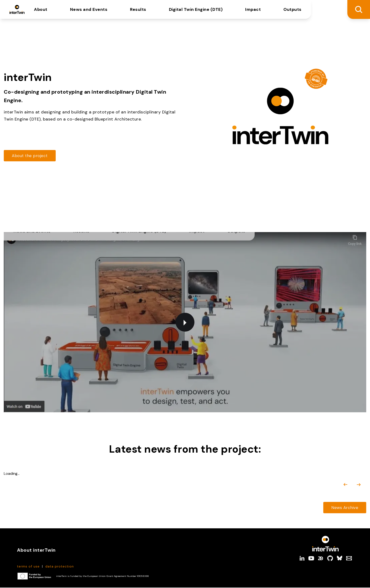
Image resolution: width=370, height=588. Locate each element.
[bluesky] (340, 559)
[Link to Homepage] (325, 544)
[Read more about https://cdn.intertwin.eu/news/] (344, 508)
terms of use (28, 567)
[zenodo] (321, 559)
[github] (330, 559)
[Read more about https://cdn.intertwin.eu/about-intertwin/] (31, 156)
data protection (60, 567)
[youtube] (311, 559)
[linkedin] (302, 559)
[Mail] (349, 559)
